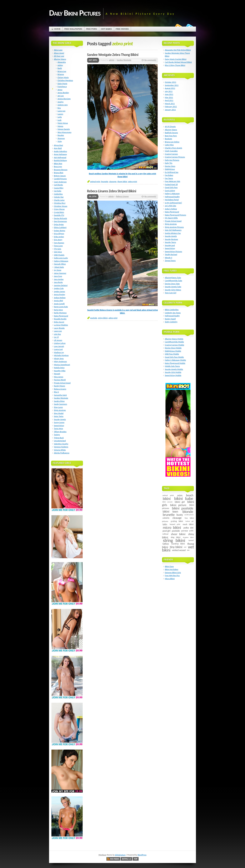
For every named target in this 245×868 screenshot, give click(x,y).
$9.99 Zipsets (170, 126)
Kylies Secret (59, 322)
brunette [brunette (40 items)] (169, 515)
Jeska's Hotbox (171, 209)
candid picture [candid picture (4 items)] (189, 515)
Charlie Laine (59, 200)
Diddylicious (170, 169)
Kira (59, 108)
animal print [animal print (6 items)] (168, 495)
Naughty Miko (60, 371)
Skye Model (59, 413)
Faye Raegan (59, 243)
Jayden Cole (59, 288)
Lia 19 (56, 337)
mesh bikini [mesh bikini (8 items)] (188, 524)
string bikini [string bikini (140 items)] (174, 540)
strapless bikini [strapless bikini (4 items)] (188, 537)
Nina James (59, 377)
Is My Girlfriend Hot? (173, 203)
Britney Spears (60, 176)
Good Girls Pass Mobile (174, 357)
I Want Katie (59, 267)
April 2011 (169, 100)
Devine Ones (170, 166)
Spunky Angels (60, 419)
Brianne (61, 74)
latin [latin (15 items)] (165, 524)
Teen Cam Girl (171, 293)
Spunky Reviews (171, 239)
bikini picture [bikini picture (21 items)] (178, 505)
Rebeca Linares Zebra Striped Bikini (112, 191)
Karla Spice (58, 310)
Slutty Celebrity (171, 322)
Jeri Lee (61, 96)
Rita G (56, 392)
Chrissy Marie (63, 77)
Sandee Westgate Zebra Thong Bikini (113, 55)
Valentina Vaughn (61, 444)
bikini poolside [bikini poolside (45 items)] (182, 508)
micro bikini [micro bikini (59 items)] (172, 528)
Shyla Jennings (60, 410)
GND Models (59, 255)
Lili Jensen (58, 340)
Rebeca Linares (122, 196)
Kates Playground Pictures (175, 215)
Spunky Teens (170, 242)
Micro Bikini (170, 579)
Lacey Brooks (59, 328)
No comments (150, 60)
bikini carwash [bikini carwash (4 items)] (167, 502)
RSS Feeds (115, 859)
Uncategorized (60, 441)
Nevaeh (57, 374)
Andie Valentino (60, 151)
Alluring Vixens (60, 59)
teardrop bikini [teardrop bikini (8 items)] (178, 544)
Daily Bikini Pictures (75, 13)
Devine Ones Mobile (173, 348)
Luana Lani (58, 349)
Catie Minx (169, 145)
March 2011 (170, 104)
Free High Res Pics (172, 575)
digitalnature (120, 855)
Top (136, 859)
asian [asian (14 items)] (180, 495)
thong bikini (122, 181)
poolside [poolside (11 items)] (176, 531)
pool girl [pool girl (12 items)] (166, 531)
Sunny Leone (59, 422)
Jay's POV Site (170, 206)
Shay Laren (58, 407)
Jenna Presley (59, 294)
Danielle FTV (59, 215)
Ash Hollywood (60, 157)
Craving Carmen (171, 154)
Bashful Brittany (60, 160)
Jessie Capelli (59, 304)
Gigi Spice (58, 252)
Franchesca (62, 86)
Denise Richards (60, 218)
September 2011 (172, 85)
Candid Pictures (60, 179)
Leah (59, 120)
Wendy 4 (169, 258)
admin (112, 60)
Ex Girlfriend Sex (172, 172)
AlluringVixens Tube (173, 278)
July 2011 (169, 91)
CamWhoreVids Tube (174, 281)
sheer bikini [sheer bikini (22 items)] (178, 534)
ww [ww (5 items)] (188, 550)
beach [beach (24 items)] (190, 495)
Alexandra (62, 62)
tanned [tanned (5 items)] (191, 540)
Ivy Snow (58, 270)
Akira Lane (58, 50)
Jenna (60, 90)
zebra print (133, 181)
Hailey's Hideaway (172, 193)
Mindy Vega (59, 358)
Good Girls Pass (171, 187)
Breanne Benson (61, 170)
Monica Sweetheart (62, 365)
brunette (105, 181)
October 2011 (170, 82)
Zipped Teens (170, 261)
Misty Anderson (60, 361)
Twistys (57, 435)
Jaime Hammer (60, 273)
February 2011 (171, 106)
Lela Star (57, 334)
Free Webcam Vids (172, 181)
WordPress (142, 855)
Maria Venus (63, 123)
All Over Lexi (59, 56)
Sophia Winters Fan (173, 233)
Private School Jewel (62, 383)
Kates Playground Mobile (175, 363)
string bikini (103, 318)
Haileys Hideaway (61, 261)
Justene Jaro (62, 105)
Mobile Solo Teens (172, 366)
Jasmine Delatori (61, 285)
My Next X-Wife (171, 218)
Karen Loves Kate (61, 307)
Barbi (60, 68)
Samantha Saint (60, 395)
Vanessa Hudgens (61, 447)
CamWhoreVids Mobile (174, 342)
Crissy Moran (59, 209)
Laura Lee (61, 111)
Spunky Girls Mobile (173, 372)
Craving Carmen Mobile (175, 345)
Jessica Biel (58, 301)
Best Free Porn (171, 136)
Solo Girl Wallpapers (173, 230)
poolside (94, 318)
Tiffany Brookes (60, 432)
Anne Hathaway (60, 154)
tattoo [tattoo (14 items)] (166, 544)
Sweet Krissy (59, 425)
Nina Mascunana (64, 132)
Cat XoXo (58, 191)
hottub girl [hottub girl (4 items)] (190, 521)
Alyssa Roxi (58, 145)
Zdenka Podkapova (62, 453)
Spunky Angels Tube (173, 287)
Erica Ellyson (59, 233)
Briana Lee (62, 71)
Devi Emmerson (60, 221)
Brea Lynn (58, 166)
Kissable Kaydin (60, 319)
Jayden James (59, 291)
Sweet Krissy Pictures (173, 251)
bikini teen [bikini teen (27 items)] (170, 511)
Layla (60, 117)
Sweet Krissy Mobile (173, 375)
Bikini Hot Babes (172, 569)
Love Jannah (59, 346)
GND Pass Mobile (172, 354)
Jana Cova (58, 276)
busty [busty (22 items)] (180, 515)
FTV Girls (57, 249)
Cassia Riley (59, 188)
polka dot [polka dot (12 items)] (188, 528)
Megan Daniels (64, 129)
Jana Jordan (59, 279)
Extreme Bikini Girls (173, 572)
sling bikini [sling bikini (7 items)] (176, 537)
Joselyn (60, 102)
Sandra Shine (59, 401)
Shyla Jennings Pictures (174, 227)
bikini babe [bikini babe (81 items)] (184, 499)
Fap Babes (169, 175)
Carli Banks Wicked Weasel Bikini (178, 62)
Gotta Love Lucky (61, 258)
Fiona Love (58, 246)
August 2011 (170, 88)
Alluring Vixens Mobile (174, 339)
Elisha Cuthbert (60, 227)
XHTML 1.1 (126, 859)
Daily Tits (169, 163)
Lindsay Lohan (60, 343)
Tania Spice (58, 428)
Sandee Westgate (124, 60)
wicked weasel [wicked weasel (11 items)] (179, 550)
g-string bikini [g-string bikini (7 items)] (177, 521)
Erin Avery (58, 240)
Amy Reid (58, 148)
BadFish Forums (171, 133)
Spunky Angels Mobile (174, 369)
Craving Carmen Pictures (175, 157)
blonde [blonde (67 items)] (188, 512)
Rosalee (61, 135)
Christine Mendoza (65, 80)
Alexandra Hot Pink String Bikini (178, 50)
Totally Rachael (171, 254)
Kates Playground (61, 316)
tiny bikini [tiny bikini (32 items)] (176, 547)
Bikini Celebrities (172, 310)
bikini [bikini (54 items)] (167, 499)
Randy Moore (59, 386)
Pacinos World (60, 380)
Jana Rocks (58, 282)
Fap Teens (169, 178)
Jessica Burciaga (64, 99)
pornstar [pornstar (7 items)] (185, 531)
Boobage (168, 139)
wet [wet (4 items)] (185, 547)
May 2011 (169, 97)
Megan (60, 126)
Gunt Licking (170, 191)
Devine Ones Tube (172, 284)
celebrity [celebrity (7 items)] (166, 518)
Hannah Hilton (60, 264)
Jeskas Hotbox (60, 298)
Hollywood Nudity (172, 197)
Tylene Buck (59, 438)
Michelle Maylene (61, 355)
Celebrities (58, 194)
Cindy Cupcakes (171, 151)
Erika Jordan (59, 237)
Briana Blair (59, 173)
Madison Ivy (59, 352)
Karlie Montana (60, 313)
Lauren (60, 114)
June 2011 (169, 94)
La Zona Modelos (61, 325)
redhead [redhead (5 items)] (165, 534)
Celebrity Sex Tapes (173, 313)
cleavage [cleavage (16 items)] (177, 518)
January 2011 (170, 110)
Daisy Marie (62, 84)
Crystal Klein (59, 212)
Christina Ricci (60, 203)
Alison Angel (59, 53)
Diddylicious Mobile (173, 351)
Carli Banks (58, 185)
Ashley (60, 65)
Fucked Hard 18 (171, 184)
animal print (95, 181)
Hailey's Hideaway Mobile (175, 360)
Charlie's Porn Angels (173, 148)
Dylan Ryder (59, 224)
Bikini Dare (169, 566)
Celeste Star (59, 197)
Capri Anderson (60, 182)
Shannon (61, 138)
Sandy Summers (60, 404)
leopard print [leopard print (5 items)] (175, 524)
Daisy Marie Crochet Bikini (176, 59)
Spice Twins (59, 416)
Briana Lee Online (172, 142)
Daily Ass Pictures (172, 160)
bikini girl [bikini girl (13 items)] (180, 502)
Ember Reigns (60, 231)
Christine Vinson (61, 206)
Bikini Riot (58, 163)
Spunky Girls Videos (173, 290)
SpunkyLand (170, 245)
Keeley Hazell (170, 319)
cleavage (113, 181)
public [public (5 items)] (191, 531)
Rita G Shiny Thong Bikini (175, 65)
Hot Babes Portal (172, 200)
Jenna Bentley (63, 93)
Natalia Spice (59, 368)
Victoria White (60, 450)
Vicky (60, 141)
